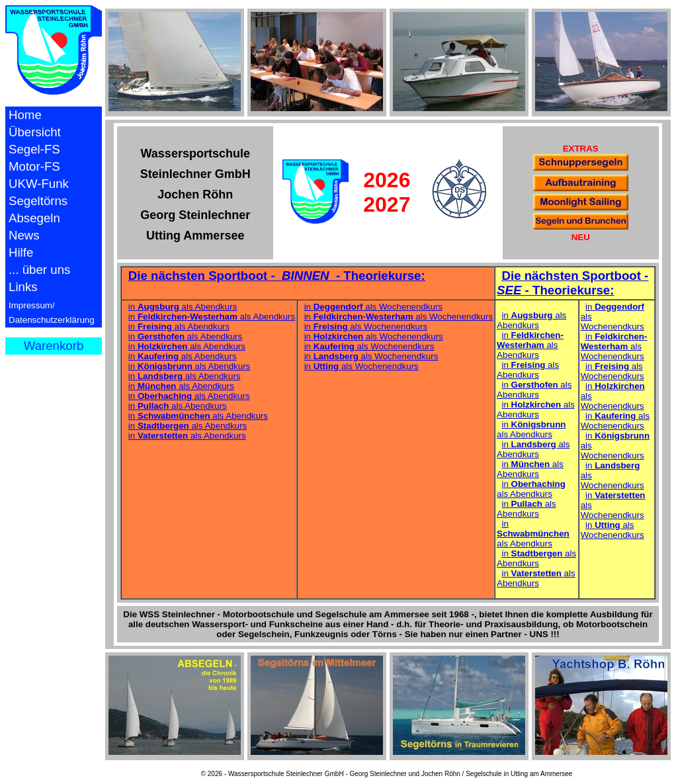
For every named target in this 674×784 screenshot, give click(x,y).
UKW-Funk (39, 184)
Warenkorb (54, 346)
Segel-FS (34, 149)
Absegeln (34, 218)
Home (25, 115)
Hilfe (21, 252)
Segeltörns (38, 201)
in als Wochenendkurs (373, 307)
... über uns (39, 270)
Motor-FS (34, 166)
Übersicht (35, 132)
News (24, 235)
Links (23, 287)
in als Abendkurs (183, 307)
